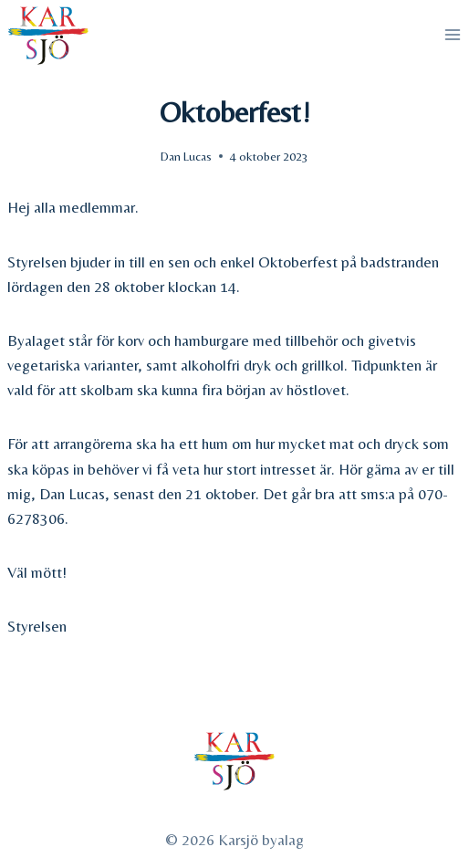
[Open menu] (452, 34)
